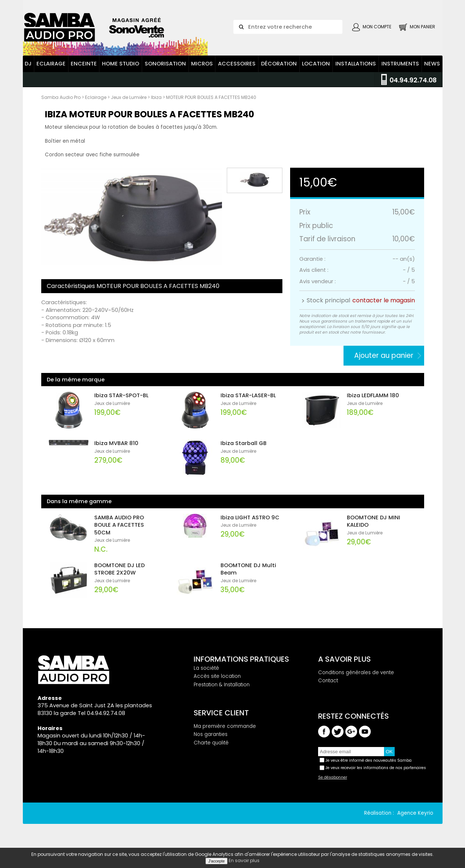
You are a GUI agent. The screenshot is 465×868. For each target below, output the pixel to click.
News (432, 71)
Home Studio (121, 71)
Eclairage (51, 71)
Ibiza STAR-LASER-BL (248, 403)
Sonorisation (165, 71)
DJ (28, 71)
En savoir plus (244, 860)
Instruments (400, 71)
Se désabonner (333, 785)
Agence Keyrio (415, 820)
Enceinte (84, 71)
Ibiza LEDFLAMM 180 (373, 403)
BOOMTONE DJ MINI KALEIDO (374, 528)
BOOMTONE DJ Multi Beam (248, 576)
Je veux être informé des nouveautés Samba (369, 767)
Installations (356, 71)
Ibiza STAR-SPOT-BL (121, 403)
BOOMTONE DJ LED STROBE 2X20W (119, 576)
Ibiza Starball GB (244, 451)
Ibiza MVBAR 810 (116, 451)
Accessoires (237, 71)
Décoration (279, 71)
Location (316, 71)
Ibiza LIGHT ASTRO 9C (250, 524)
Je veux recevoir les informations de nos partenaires (376, 775)
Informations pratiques (241, 666)
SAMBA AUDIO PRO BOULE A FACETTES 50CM (119, 532)
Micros (202, 71)
